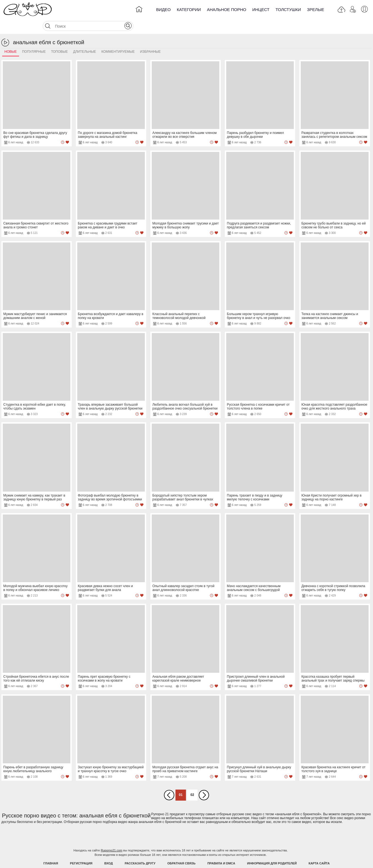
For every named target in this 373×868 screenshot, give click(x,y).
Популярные (34, 38)
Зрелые (316, 10)
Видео (163, 10)
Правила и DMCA (221, 849)
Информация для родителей (272, 849)
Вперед (204, 781)
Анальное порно (227, 10)
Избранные (150, 38)
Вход (109, 849)
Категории (189, 10)
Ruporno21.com (111, 837)
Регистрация (81, 849)
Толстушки (288, 10)
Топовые (59, 38)
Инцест (261, 10)
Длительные (85, 38)
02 (192, 781)
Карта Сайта (319, 849)
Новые (11, 38)
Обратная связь (182, 849)
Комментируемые (118, 38)
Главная (51, 849)
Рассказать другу (140, 849)
